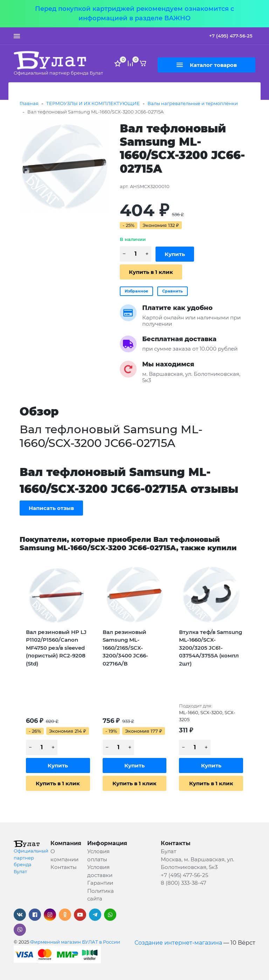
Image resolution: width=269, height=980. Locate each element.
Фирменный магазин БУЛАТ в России (75, 942)
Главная (29, 103)
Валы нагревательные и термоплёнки (193, 103)
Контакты (64, 867)
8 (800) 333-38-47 (184, 883)
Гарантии (100, 883)
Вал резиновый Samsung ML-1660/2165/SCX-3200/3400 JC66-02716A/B (125, 648)
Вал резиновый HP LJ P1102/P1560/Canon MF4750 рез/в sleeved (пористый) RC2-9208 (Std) (56, 648)
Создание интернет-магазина (178, 943)
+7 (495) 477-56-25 (231, 36)
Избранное (136, 291)
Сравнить (173, 291)
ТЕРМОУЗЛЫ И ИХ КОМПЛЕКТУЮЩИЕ (93, 103)
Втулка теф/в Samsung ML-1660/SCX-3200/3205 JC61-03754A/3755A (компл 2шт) (211, 648)
